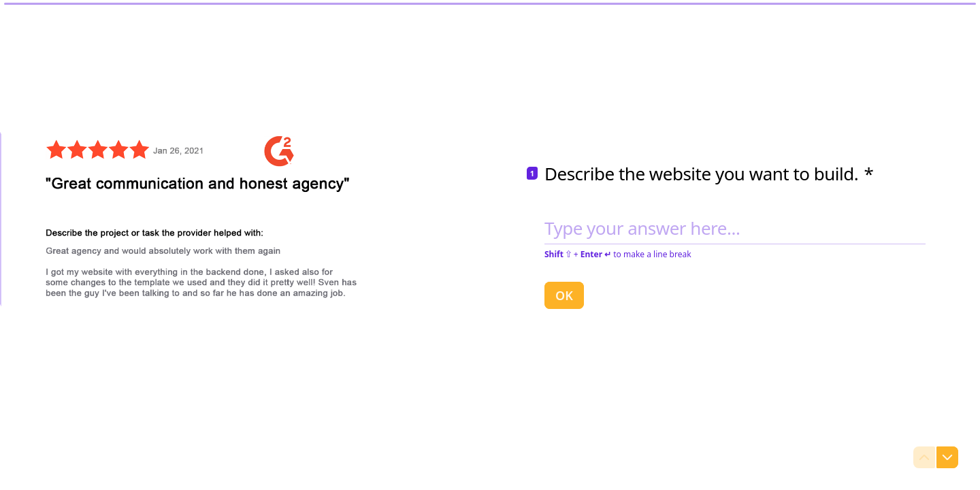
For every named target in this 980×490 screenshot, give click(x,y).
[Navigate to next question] (947, 457)
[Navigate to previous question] (924, 457)
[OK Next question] (564, 295)
